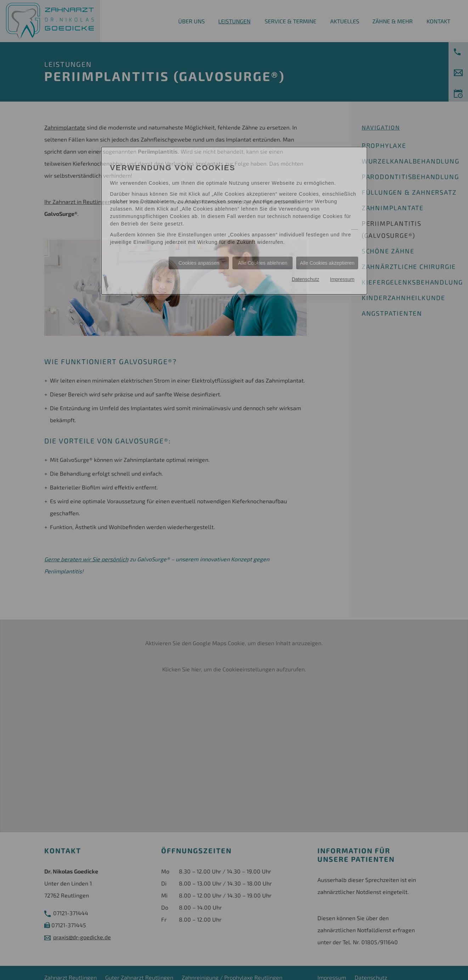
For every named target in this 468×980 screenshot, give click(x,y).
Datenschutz (305, 279)
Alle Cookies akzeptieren (327, 263)
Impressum (342, 279)
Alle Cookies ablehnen (263, 263)
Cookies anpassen (199, 263)
